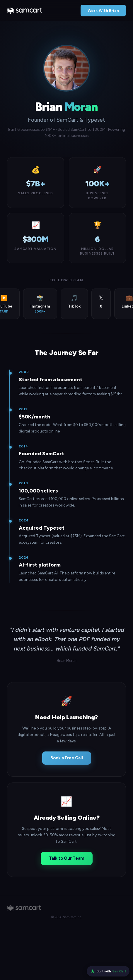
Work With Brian (103, 11)
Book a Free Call (67, 758)
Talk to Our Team (67, 858)
